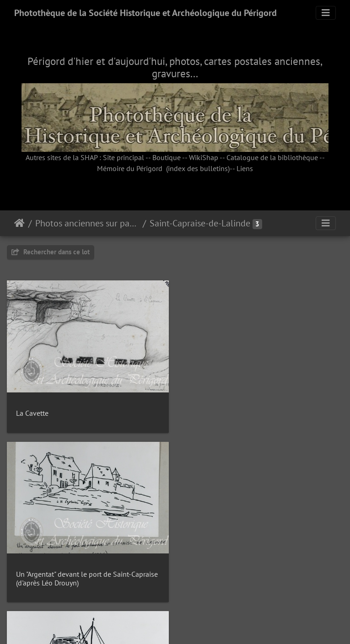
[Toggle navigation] (326, 13)
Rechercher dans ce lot (51, 252)
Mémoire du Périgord (130, 168)
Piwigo (196, 625)
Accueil (19, 223)
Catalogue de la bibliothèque (272, 157)
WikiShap (204, 157)
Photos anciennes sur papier (87, 223)
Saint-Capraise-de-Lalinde (200, 223)
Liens (245, 168)
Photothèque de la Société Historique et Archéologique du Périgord (145, 13)
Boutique (167, 157)
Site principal (124, 157)
